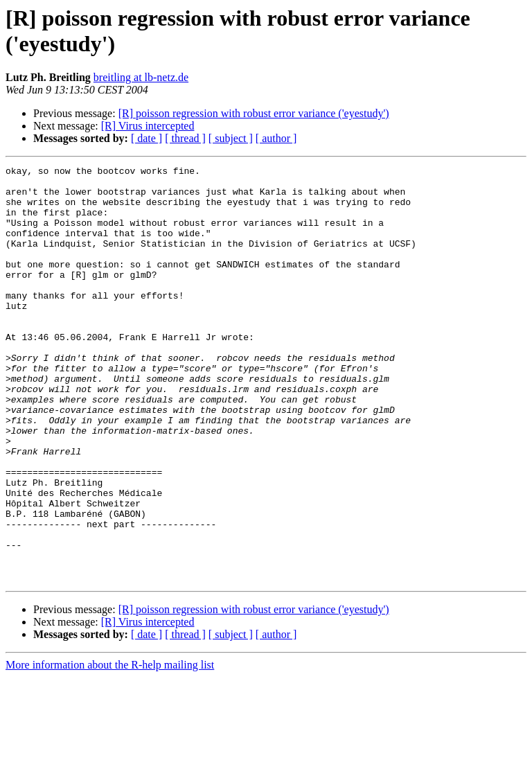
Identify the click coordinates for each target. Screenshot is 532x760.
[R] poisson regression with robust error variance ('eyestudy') (254, 113)
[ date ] (147, 138)
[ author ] (276, 138)
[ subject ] (231, 138)
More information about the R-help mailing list (110, 748)
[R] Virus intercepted (148, 126)
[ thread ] (185, 138)
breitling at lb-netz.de (141, 77)
